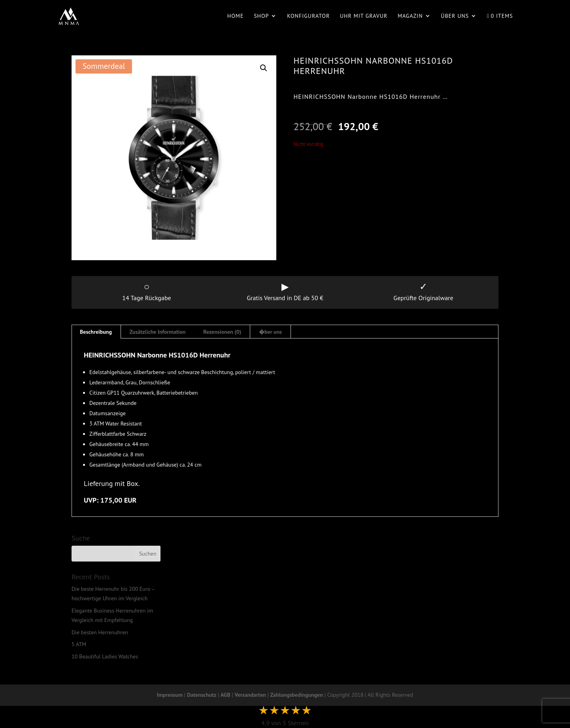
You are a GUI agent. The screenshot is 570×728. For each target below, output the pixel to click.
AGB (226, 695)
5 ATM (79, 644)
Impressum (170, 695)
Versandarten (250, 695)
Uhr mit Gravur (364, 16)
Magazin (410, 16)
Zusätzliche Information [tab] (158, 332)
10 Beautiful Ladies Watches (105, 656)
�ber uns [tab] (270, 332)
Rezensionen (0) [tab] (222, 332)
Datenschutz (202, 695)
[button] (264, 68)
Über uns (455, 16)
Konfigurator (308, 16)
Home (236, 16)
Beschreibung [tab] (96, 332)
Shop (261, 16)
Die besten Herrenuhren (100, 632)
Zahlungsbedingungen (297, 695)
